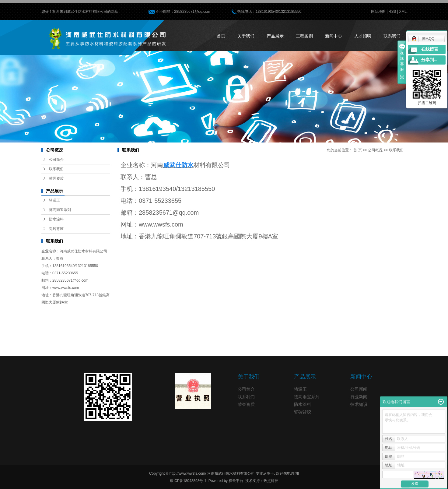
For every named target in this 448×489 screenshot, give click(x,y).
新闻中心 (334, 36)
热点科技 (271, 481)
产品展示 (275, 36)
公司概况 (375, 150)
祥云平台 (236, 481)
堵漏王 (54, 200)
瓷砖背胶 (56, 229)
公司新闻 (359, 389)
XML (403, 12)
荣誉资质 (56, 178)
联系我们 (392, 36)
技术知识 (359, 404)
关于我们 (246, 36)
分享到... (429, 60)
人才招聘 (363, 36)
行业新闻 (359, 397)
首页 (221, 36)
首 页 (357, 150)
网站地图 (378, 12)
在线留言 (430, 49)
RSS (392, 12)
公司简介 (56, 160)
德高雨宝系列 (60, 210)
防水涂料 (56, 219)
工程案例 (304, 36)
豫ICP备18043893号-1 (188, 481)
